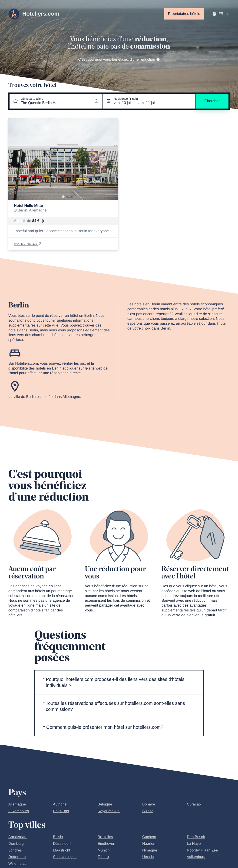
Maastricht (62, 850)
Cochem (149, 837)
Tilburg (103, 857)
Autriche (60, 804)
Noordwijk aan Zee (202, 850)
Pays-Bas (61, 811)
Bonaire (149, 804)
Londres (15, 850)
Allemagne (17, 804)
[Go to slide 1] (63, 196)
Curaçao (194, 804)
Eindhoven (106, 844)
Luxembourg (19, 811)
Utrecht (148, 857)
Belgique (105, 804)
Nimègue (150, 850)
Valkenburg (196, 857)
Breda (58, 837)
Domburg (16, 844)
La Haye (194, 844)
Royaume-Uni (109, 811)
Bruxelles (105, 837)
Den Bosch (196, 837)
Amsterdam (18, 837)
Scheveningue (65, 857)
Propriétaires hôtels (184, 14)
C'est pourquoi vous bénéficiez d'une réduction (119, 60)
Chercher (212, 101)
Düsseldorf (62, 844)
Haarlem (149, 844)
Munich (104, 850)
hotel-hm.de (28, 244)
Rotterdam (17, 857)
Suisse (148, 811)
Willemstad (17, 864)
